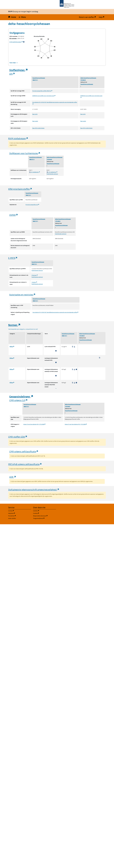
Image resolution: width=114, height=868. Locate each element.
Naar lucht (35, 114)
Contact (19, 511)
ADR (13, 477)
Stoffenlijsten (19, 70)
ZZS (12, 74)
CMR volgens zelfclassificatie (24, 451)
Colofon (44, 511)
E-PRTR (13, 258)
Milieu (12, 347)
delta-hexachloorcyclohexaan (88, 78)
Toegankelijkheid (45, 518)
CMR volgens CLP (18, 400)
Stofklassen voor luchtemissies (25, 153)
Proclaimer (20, 516)
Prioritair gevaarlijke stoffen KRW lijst (42, 91)
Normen (14, 325)
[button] (22, 17)
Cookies (44, 513)
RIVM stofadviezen (18, 138)
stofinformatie (16, 42)
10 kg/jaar (35, 275)
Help (102, 17)
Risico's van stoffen (88, 17)
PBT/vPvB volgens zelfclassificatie (25, 464)
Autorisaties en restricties (22, 295)
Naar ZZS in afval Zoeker (38, 128)
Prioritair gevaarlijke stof (32, 205)
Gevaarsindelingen (21, 397)
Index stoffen (12, 518)
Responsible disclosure (45, 516)
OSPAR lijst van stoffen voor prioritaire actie (44, 96)
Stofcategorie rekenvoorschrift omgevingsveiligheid (34, 490)
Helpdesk (20, 513)
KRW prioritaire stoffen (20, 189)
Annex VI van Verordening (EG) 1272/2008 (34, 424)
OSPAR (14, 215)
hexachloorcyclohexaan (39, 78)
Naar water (35, 121)
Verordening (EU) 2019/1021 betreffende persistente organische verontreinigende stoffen (55, 312)
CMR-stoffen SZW (18, 437)
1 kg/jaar (34, 282)
